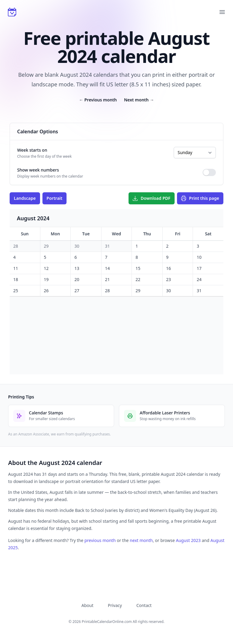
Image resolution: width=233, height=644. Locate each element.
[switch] (209, 172)
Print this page (200, 198)
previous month (100, 540)
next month (141, 540)
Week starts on (32, 150)
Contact (144, 605)
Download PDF (151, 198)
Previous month (98, 100)
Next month (139, 100)
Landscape (25, 198)
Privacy (115, 605)
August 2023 (188, 540)
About (87, 605)
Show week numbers (38, 170)
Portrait (55, 198)
